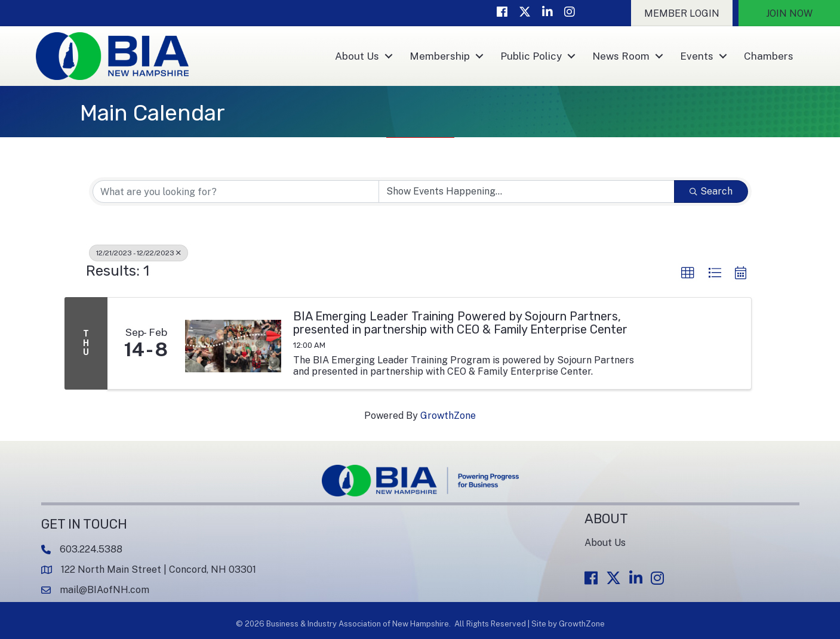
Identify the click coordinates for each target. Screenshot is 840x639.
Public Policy (531, 56)
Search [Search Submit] (711, 191)
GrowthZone (448, 416)
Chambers (769, 56)
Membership (440, 56)
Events (697, 56)
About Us (357, 56)
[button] (682, 13)
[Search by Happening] (527, 192)
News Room (621, 56)
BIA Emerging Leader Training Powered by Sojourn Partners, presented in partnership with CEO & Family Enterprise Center (460, 323)
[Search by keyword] (236, 192)
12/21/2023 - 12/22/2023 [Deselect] (139, 253)
